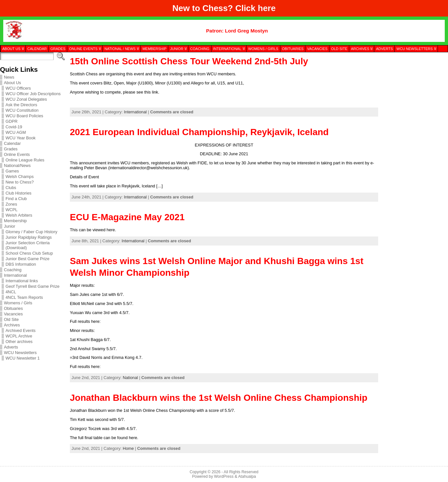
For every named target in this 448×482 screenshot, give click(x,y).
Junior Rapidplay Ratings (29, 237)
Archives (12, 325)
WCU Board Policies (24, 116)
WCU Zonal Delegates (26, 99)
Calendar (12, 143)
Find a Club (16, 199)
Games (12, 171)
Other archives (19, 342)
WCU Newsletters (20, 353)
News (9, 77)
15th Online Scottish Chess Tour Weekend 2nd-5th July (189, 61)
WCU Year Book (20, 138)
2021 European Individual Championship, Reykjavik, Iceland (199, 132)
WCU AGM (16, 132)
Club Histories (19, 193)
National (130, 378)
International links (22, 281)
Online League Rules (25, 160)
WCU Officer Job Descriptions (33, 94)
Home (128, 448)
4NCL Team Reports (24, 297)
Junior (10, 226)
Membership (15, 221)
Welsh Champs (20, 177)
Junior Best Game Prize (27, 259)
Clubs (11, 188)
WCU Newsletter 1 (23, 358)
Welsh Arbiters (19, 215)
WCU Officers (18, 88)
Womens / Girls (18, 303)
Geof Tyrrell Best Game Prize (32, 286)
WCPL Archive (19, 336)
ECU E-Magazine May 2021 (127, 217)
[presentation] (413, 85)
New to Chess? (20, 182)
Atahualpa (247, 476)
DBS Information (21, 264)
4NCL (11, 292)
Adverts (11, 347)
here (267, 8)
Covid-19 (14, 127)
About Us (13, 83)
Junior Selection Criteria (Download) (28, 245)
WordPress (224, 476)
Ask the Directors (21, 105)
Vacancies (13, 314)
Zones (11, 204)
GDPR (12, 121)
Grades (11, 149)
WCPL (12, 210)
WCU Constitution (22, 110)
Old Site (11, 319)
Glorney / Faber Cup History (31, 232)
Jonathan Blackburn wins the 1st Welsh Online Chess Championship (219, 398)
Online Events (17, 154)
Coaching (13, 270)
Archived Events (20, 330)
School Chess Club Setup (29, 253)
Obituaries (13, 308)
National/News (17, 165)
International (15, 275)
